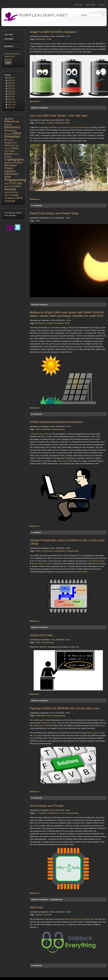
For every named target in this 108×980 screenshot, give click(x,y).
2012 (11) (12, 102)
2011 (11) (12, 105)
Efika (6, 184)
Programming (15, 180)
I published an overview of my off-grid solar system (68, 127)
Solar (19, 183)
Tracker (17, 186)
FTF (14, 183)
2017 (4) (11, 88)
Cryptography (14, 159)
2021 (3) (11, 78)
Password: (9, 46)
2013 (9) (11, 99)
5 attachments (56, 900)
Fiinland (12, 151)
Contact (102, 5)
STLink (36, 735)
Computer (10, 201)
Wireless (9, 154)
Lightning (8, 192)
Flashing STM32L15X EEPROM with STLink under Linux (65, 708)
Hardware (10, 171)
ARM (7, 177)
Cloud (8, 157)
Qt (6, 140)
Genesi (8, 130)
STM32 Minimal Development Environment (56, 422)
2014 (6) (11, 97)
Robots (15, 192)
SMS (15, 131)
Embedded (12, 137)
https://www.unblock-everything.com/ (79, 919)
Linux (7, 145)
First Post (8, 186)
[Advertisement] (13, 282)
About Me (78, 5)
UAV (15, 143)
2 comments (36, 798)
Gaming (11, 140)
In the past (34, 434)
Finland (8, 168)
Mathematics (11, 174)
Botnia (12, 163)
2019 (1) (11, 83)
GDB (89, 733)
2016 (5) (11, 91)
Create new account (12, 54)
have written (45, 434)
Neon (6, 195)
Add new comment (39, 108)
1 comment (36, 532)
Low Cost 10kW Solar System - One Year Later (59, 116)
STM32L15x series (48, 723)
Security (10, 189)
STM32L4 (84, 572)
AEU (6, 151)
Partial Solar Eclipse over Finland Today (54, 213)
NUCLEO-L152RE (66, 461)
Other (17, 133)
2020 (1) (11, 80)
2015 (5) (11, 94)
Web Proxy (36, 907)
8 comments (36, 414)
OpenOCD (96, 733)
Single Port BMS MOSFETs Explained (53, 32)
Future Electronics (13, 164)
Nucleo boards (39, 725)
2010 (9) (11, 107)
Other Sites (90, 5)
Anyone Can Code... (42, 635)
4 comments (36, 965)
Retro (17, 154)
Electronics (12, 127)
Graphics (9, 143)
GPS (19, 198)
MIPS (13, 145)
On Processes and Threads (47, 806)
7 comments (36, 205)
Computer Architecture (48, 813)
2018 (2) (11, 86)
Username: (10, 39)
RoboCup (8, 134)
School (15, 148)
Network (10, 121)
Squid (7, 163)
